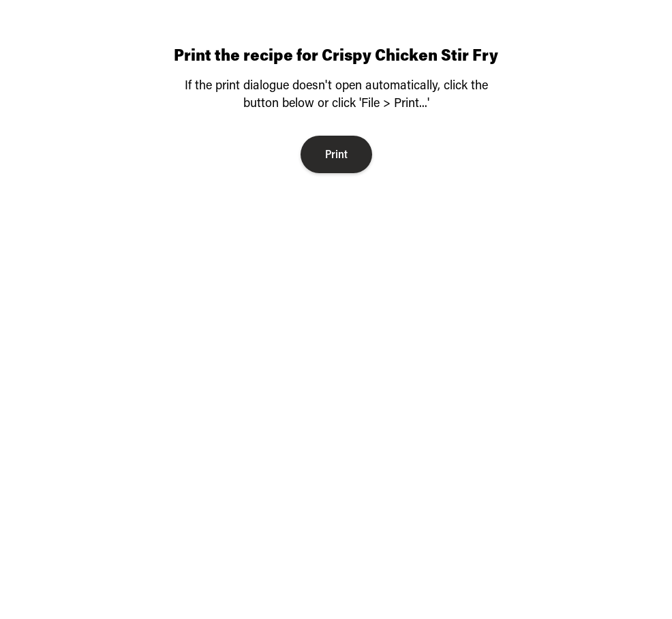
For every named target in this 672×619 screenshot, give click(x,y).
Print (336, 154)
